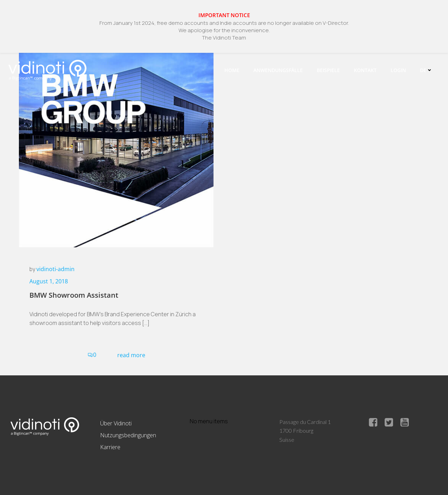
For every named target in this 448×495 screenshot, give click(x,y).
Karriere (110, 447)
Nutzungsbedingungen (128, 435)
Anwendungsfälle (278, 70)
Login (398, 70)
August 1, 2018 (49, 281)
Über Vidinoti (116, 423)
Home (232, 70)
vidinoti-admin (55, 269)
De (426, 70)
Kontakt (365, 70)
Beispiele (328, 70)
